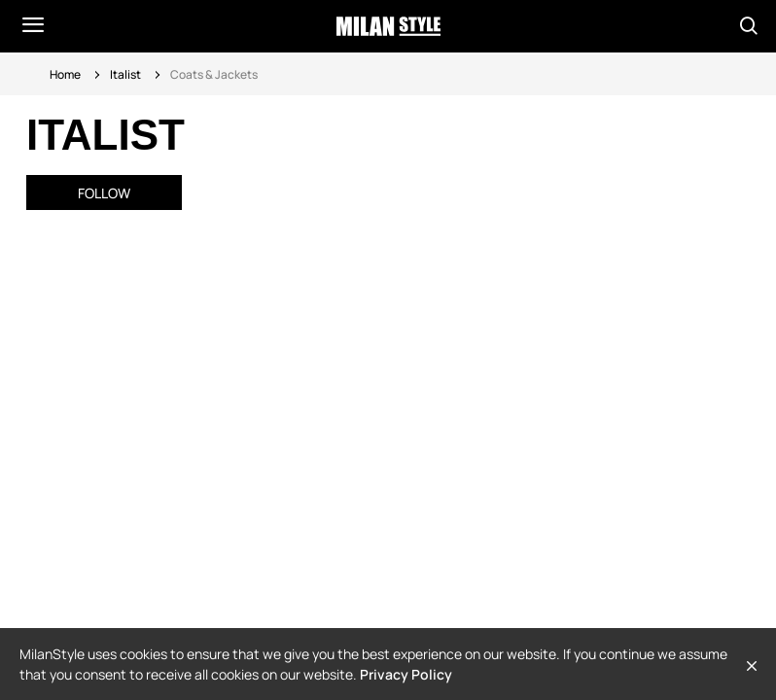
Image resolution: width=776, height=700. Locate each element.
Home (65, 74)
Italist (125, 74)
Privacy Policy (406, 674)
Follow (104, 193)
